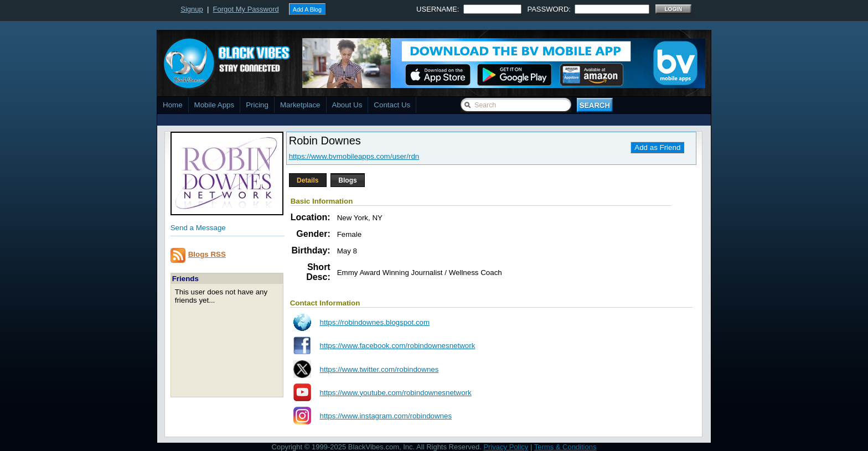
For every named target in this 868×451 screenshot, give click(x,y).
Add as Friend (657, 147)
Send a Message (198, 228)
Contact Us (392, 105)
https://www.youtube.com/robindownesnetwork (396, 393)
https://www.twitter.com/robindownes (379, 369)
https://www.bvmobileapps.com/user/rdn (354, 156)
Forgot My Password (246, 9)
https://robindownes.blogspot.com (375, 322)
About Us (347, 105)
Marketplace (300, 105)
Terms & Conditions (565, 447)
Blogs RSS (207, 254)
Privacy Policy (506, 447)
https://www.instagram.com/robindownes (386, 416)
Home (173, 105)
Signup (192, 9)
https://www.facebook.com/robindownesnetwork (398, 346)
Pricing (257, 105)
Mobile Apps (215, 105)
